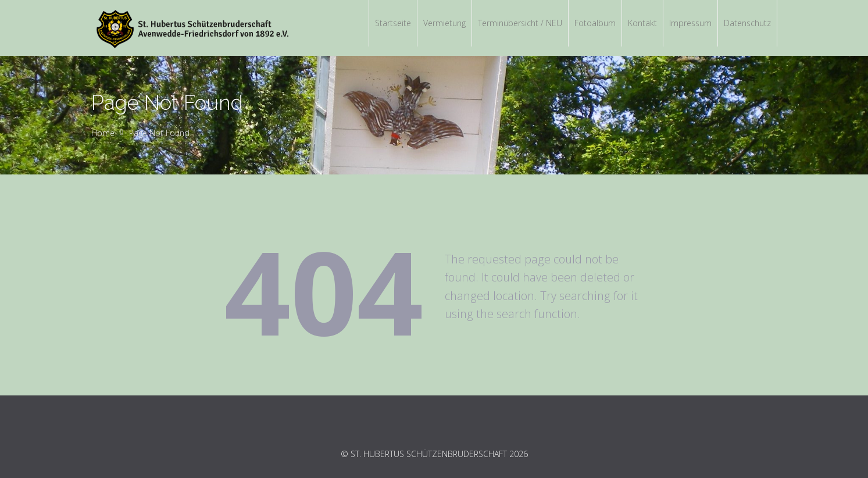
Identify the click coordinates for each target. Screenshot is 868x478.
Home (103, 133)
